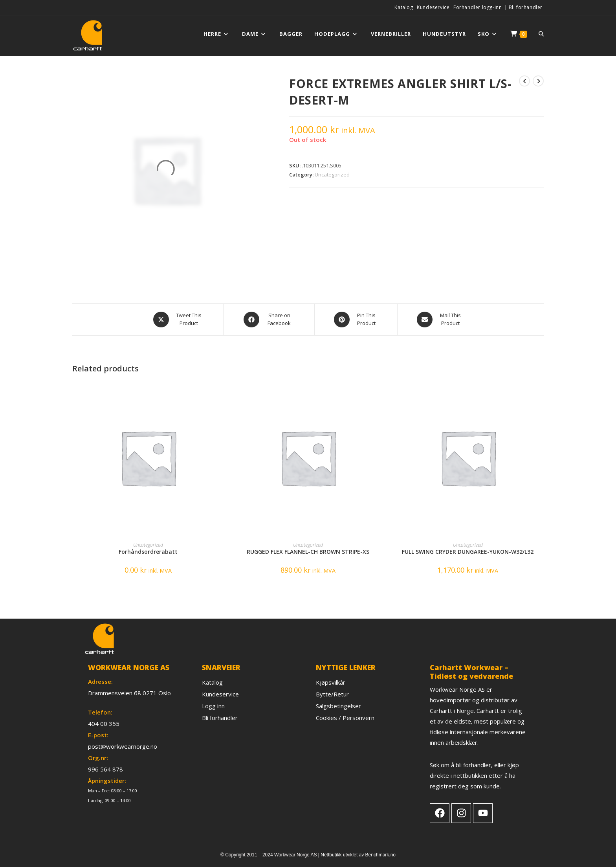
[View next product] (538, 81)
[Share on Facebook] (269, 320)
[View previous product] (524, 81)
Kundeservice (433, 7)
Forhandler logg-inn (478, 7)
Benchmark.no (380, 855)
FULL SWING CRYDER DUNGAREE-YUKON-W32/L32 (468, 552)
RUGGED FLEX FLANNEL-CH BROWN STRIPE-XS (308, 552)
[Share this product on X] (178, 320)
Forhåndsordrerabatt (148, 552)
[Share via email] (440, 320)
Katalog (404, 7)
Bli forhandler (526, 7)
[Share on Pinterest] (356, 320)
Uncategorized (332, 175)
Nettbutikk (331, 855)
